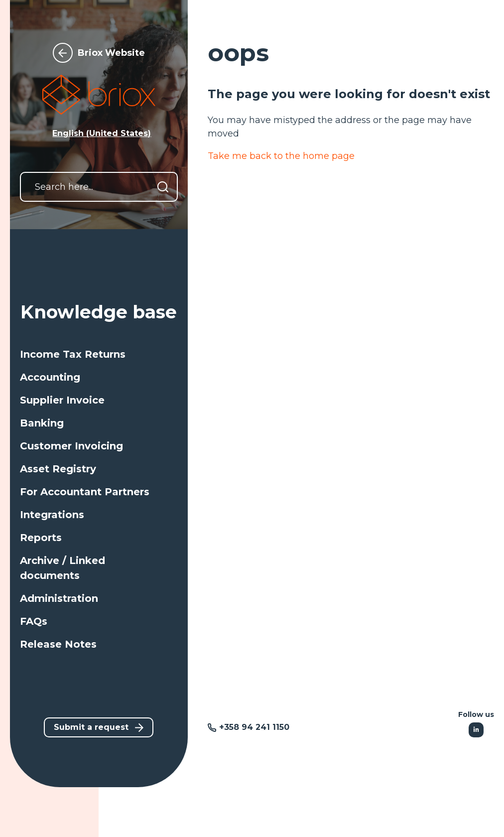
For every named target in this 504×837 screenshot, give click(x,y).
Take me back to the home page (281, 156)
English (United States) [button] (102, 133)
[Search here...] (99, 187)
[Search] (163, 187)
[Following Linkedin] (476, 730)
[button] (99, 354)
